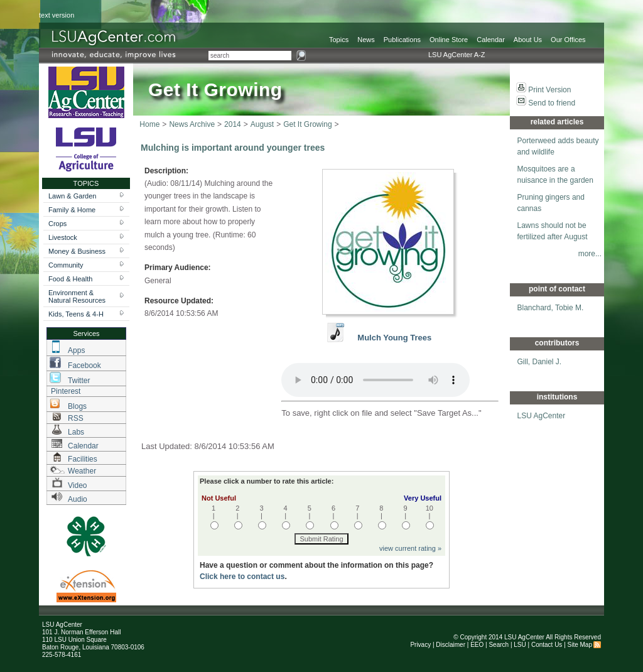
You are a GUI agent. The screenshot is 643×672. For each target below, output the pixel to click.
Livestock (63, 237)
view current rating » (410, 548)
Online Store (449, 40)
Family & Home (72, 210)
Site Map (580, 645)
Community (66, 265)
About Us (528, 40)
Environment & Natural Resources (77, 296)
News (366, 40)
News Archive (192, 124)
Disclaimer (451, 645)
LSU (520, 645)
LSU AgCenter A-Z (457, 55)
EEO (477, 645)
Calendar (491, 40)
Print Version (549, 90)
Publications (402, 40)
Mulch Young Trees (394, 338)
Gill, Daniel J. (540, 362)
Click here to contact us (242, 577)
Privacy (420, 645)
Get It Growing (307, 124)
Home (149, 124)
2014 (233, 124)
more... (590, 254)
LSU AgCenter (542, 416)
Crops (57, 224)
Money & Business (77, 251)
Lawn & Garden (72, 196)
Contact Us (547, 645)
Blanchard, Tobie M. (551, 308)
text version (57, 15)
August (262, 124)
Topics (339, 40)
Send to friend (552, 103)
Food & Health (70, 279)
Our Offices (568, 40)
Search (499, 645)
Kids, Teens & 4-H (76, 314)
